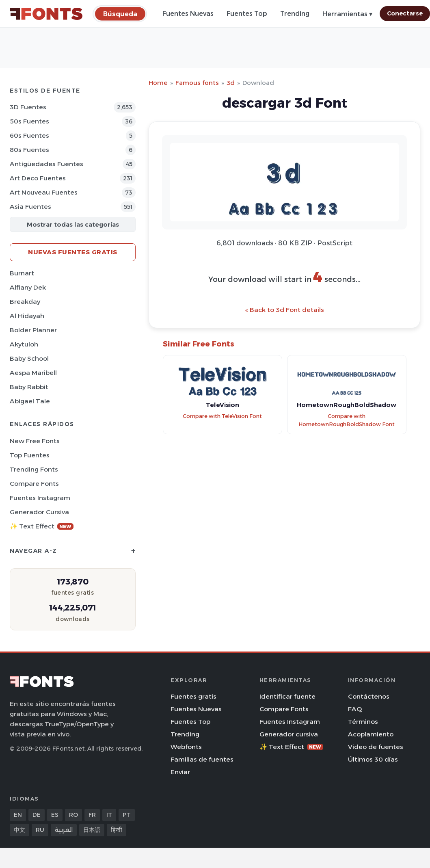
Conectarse (405, 13)
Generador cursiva (39, 512)
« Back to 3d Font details (285, 310)
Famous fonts (197, 83)
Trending (295, 14)
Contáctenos (369, 696)
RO (73, 815)
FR (92, 815)
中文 (19, 830)
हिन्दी (117, 830)
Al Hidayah (27, 316)
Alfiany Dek (28, 287)
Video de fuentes (376, 747)
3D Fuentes (28, 107)
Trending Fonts (34, 469)
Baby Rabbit (29, 387)
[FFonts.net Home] (46, 14)
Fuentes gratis (193, 696)
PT (127, 815)
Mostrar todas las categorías (73, 224)
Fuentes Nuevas (188, 14)
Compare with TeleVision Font (222, 416)
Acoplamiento (371, 734)
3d (231, 83)
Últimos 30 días (373, 759)
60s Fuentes (29, 135)
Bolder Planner (33, 330)
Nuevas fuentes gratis (73, 252)
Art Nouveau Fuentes (44, 192)
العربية (64, 830)
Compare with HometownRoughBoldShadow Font (347, 420)
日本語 (92, 830)
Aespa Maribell (33, 373)
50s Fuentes (29, 121)
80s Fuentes (29, 150)
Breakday (25, 302)
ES (55, 815)
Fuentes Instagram (40, 498)
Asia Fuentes (30, 207)
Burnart (22, 273)
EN (18, 815)
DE (37, 815)
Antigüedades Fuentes (46, 164)
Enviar (180, 772)
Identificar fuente (287, 696)
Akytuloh (24, 344)
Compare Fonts (34, 484)
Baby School (29, 358)
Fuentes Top (247, 14)
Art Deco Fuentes (38, 178)
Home (158, 83)
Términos (363, 722)
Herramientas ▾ (347, 14)
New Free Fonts (35, 441)
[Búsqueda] (120, 14)
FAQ (355, 709)
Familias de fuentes (202, 759)
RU (40, 830)
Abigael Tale (30, 401)
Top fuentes (30, 455)
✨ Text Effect (42, 526)
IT (109, 815)
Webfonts (186, 747)
